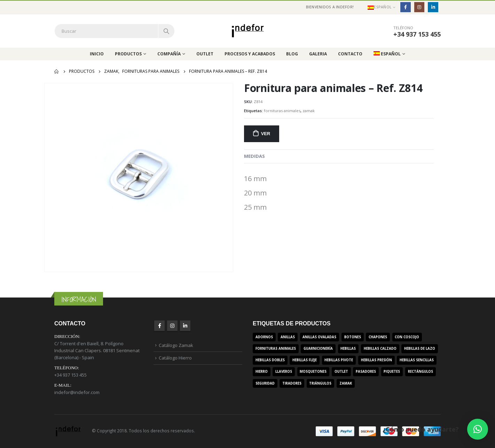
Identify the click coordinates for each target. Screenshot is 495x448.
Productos (128, 54)
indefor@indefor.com (77, 392)
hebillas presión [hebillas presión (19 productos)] (376, 360)
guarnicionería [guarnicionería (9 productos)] (318, 349)
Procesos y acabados (250, 54)
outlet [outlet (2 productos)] (341, 372)
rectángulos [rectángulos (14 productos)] (421, 372)
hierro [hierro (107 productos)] (262, 372)
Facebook (159, 326)
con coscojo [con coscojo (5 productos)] (407, 337)
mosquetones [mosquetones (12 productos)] (313, 372)
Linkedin (185, 326)
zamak (309, 111)
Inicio (97, 54)
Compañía (169, 54)
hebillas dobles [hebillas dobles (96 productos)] (270, 360)
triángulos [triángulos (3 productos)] (320, 383)
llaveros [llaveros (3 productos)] (284, 372)
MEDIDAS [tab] (254, 156)
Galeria (318, 54)
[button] (478, 429)
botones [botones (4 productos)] (353, 337)
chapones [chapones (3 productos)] (378, 337)
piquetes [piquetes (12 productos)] (392, 372)
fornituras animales (282, 111)
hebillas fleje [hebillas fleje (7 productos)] (305, 360)
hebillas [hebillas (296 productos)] (348, 349)
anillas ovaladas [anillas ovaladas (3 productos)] (319, 337)
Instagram (172, 326)
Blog (292, 54)
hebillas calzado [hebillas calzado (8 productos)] (380, 349)
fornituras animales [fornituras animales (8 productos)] (276, 349)
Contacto (350, 54)
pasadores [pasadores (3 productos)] (366, 372)
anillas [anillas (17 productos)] (288, 337)
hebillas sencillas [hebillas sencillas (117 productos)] (417, 360)
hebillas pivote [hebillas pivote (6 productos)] (339, 360)
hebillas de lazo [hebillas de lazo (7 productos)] (420, 349)
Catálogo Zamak (176, 345)
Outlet (205, 54)
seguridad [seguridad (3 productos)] (265, 383)
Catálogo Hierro (175, 358)
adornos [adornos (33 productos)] (264, 337)
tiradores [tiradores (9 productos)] (292, 383)
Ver (266, 134)
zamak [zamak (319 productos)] (346, 383)
